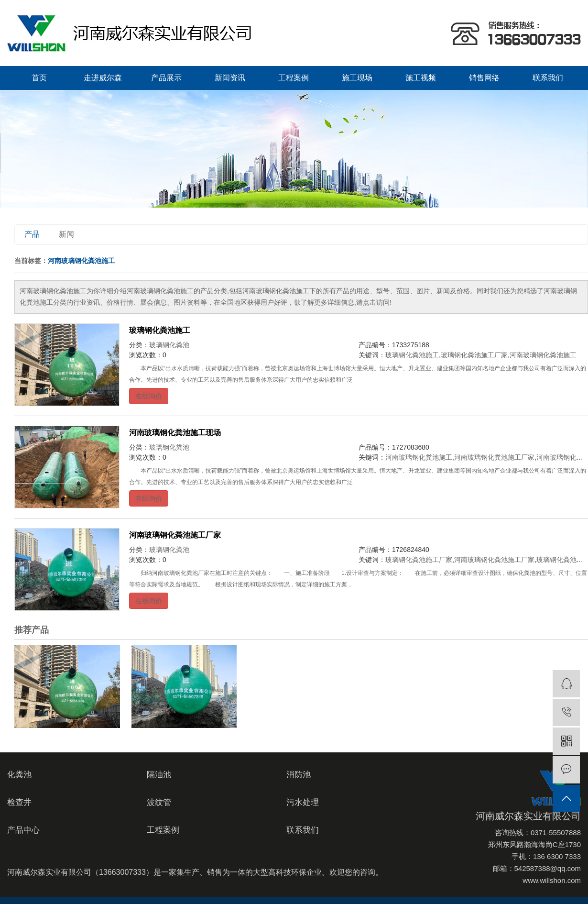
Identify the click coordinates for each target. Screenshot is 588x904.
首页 (39, 78)
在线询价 (149, 396)
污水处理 (303, 802)
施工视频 (421, 78)
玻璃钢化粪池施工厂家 (474, 355)
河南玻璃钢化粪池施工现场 (175, 433)
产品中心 (23, 830)
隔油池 (159, 775)
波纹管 (159, 802)
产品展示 (166, 78)
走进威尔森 (103, 78)
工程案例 (294, 78)
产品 (32, 234)
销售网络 (484, 78)
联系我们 (548, 78)
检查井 (19, 802)
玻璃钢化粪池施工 (160, 330)
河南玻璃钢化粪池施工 (543, 355)
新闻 (66, 234)
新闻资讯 (230, 78)
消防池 (299, 775)
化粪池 (19, 775)
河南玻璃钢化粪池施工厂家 (494, 457)
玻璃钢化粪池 (169, 345)
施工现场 (357, 78)
